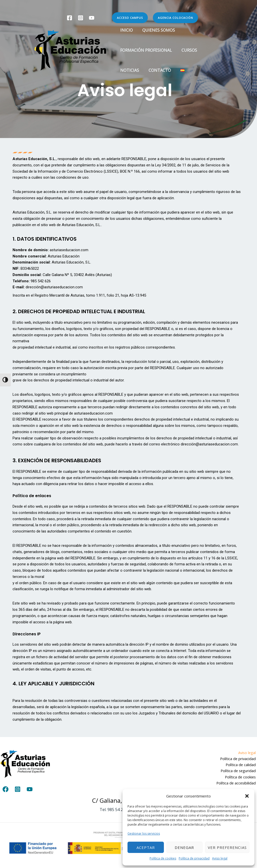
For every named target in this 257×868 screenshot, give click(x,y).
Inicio (126, 30)
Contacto (157, 70)
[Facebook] (70, 18)
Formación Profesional (145, 50)
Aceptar (146, 847)
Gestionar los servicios (144, 833)
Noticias (129, 70)
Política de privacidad (194, 858)
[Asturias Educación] (70, 50)
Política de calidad (242, 765)
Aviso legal (220, 858)
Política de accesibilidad (237, 784)
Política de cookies (163, 858)
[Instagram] (81, 18)
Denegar (184, 847)
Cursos (187, 50)
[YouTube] (92, 18)
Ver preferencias (227, 847)
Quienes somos (156, 30)
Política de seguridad (239, 771)
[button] (247, 796)
